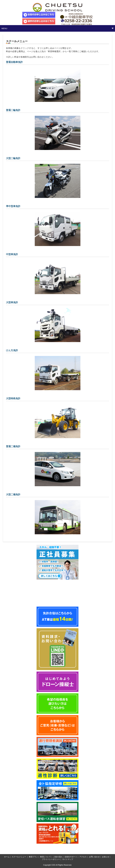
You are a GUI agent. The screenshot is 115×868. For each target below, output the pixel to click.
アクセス (83, 857)
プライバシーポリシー (51, 859)
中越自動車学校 (57, 7)
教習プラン (33, 857)
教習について (46, 857)
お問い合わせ (94, 857)
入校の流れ (58, 857)
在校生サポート (71, 857)
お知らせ (106, 857)
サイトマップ (68, 859)
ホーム (7, 857)
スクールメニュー (19, 857)
